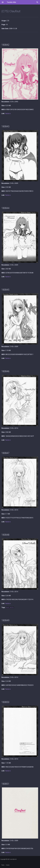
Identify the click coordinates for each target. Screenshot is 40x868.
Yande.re (8, 113)
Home (8, 865)
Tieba (3, 865)
